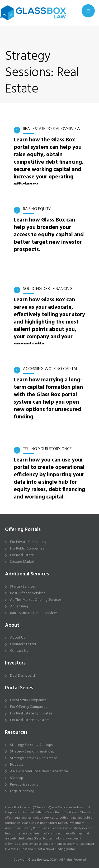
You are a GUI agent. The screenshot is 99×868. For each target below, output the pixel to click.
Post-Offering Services (28, 593)
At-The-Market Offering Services (36, 600)
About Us (17, 638)
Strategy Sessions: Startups (31, 745)
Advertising (19, 606)
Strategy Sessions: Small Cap (32, 752)
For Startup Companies (28, 700)
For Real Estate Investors (30, 720)
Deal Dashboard (22, 676)
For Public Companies (27, 549)
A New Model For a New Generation (39, 771)
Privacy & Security (24, 785)
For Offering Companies (29, 707)
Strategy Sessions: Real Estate (34, 758)
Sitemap (17, 778)
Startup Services (23, 587)
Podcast (17, 765)
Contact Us (19, 651)
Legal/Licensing (22, 791)
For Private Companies (28, 542)
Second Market (22, 562)
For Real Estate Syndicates (31, 714)
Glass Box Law (39, 860)
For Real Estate (22, 555)
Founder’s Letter (23, 644)
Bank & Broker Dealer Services (34, 613)
